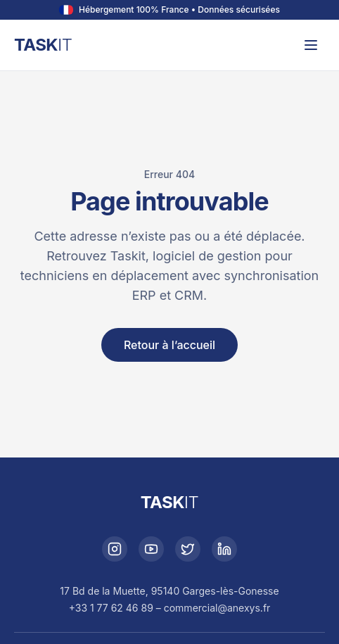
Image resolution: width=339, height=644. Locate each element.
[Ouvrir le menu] (311, 45)
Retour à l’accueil (169, 345)
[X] (188, 549)
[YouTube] (151, 549)
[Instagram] (115, 549)
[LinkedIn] (224, 549)
